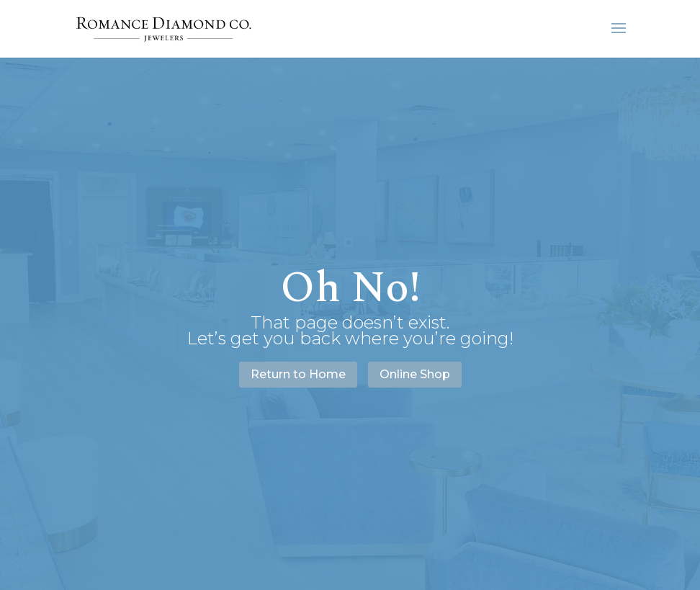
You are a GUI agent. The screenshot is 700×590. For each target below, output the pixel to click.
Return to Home (298, 374)
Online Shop (415, 374)
